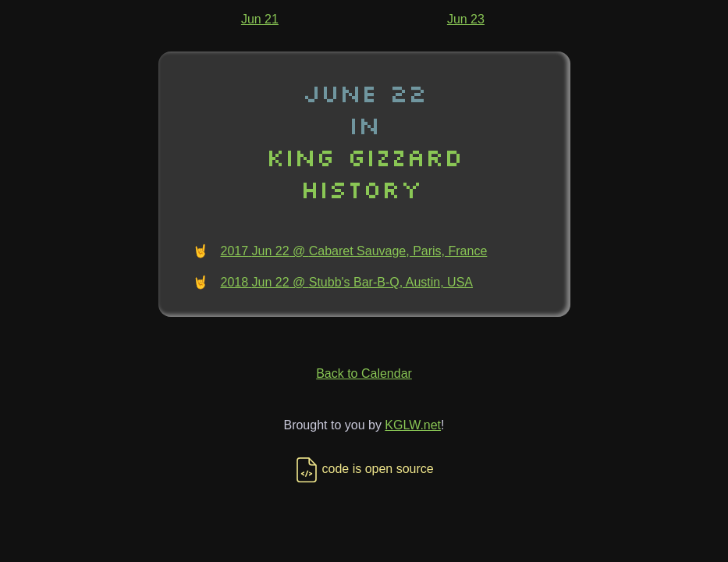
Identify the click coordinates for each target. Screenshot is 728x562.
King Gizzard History (364, 173)
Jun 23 (466, 19)
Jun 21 (260, 19)
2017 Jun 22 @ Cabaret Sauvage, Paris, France (354, 251)
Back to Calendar (364, 373)
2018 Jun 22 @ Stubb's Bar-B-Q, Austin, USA (347, 282)
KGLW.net (413, 425)
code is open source (364, 469)
